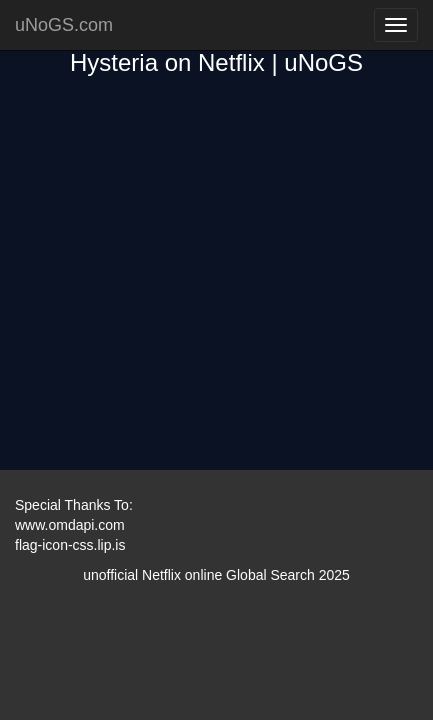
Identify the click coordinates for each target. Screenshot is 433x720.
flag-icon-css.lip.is (70, 545)
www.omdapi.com (70, 525)
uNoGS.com (64, 25)
